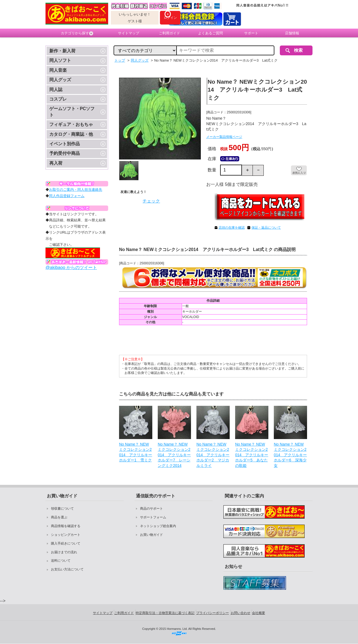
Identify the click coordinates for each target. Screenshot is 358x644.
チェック (151, 201)
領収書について (62, 509)
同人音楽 (58, 70)
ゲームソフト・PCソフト (72, 112)
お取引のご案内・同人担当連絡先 (76, 190)
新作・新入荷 (62, 51)
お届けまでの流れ (64, 552)
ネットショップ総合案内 (158, 526)
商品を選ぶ (59, 517)
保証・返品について (266, 228)
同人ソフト (60, 60)
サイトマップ (129, 33)
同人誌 (56, 90)
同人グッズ (60, 80)
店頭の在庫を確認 (232, 228)
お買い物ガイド (151, 535)
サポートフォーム (153, 517)
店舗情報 (292, 33)
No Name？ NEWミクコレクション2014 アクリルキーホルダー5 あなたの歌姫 (252, 455)
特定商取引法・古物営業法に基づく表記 (165, 613)
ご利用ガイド (169, 33)
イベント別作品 (65, 144)
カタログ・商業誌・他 (71, 134)
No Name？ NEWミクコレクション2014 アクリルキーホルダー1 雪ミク (136, 452)
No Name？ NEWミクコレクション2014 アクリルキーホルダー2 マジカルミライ (213, 455)
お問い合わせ (241, 613)
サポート (251, 33)
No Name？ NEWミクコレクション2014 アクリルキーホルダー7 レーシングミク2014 (174, 455)
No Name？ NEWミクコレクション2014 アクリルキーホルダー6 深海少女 (290, 455)
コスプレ (58, 99)
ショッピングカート (66, 535)
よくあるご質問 (210, 33)
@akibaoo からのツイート (71, 267)
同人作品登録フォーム (67, 196)
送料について (61, 561)
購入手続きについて (66, 543)
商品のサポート (151, 509)
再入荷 (56, 163)
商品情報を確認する (66, 526)
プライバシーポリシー (213, 613)
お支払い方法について (67, 569)
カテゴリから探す (77, 33)
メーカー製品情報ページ (224, 137)
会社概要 (259, 613)
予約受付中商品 (65, 153)
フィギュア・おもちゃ (71, 124)
